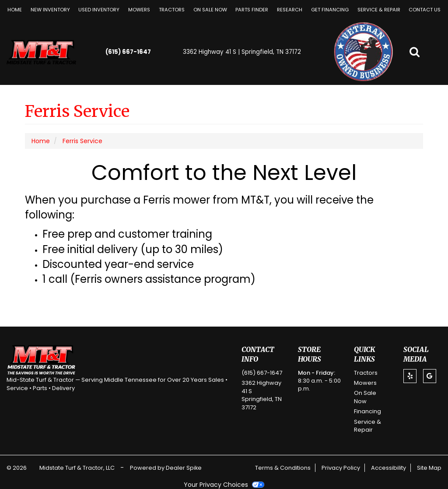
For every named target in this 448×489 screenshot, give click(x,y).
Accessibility (388, 468)
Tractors (172, 10)
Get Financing (330, 10)
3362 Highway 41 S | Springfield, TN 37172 (242, 52)
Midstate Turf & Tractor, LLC (78, 468)
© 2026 (19, 468)
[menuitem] (139, 10)
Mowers (139, 10)
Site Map (429, 468)
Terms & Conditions (283, 468)
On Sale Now (210, 10)
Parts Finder (252, 10)
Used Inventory (99, 10)
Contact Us (425, 10)
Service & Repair (379, 10)
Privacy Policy (341, 468)
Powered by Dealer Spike (166, 468)
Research (290, 10)
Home (15, 10)
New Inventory (50, 10)
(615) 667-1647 (128, 52)
